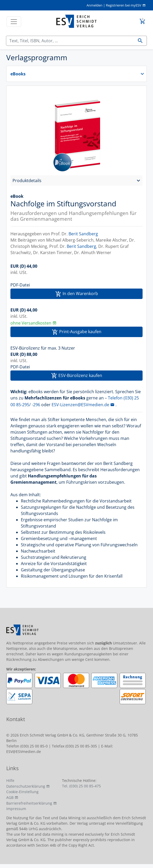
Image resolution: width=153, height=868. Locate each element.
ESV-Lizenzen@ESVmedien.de (80, 405)
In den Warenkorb (77, 294)
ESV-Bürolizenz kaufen (77, 376)
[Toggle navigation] (14, 22)
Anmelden (94, 5)
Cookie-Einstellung (22, 792)
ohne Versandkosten (31, 323)
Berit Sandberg (83, 234)
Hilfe (10, 780)
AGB (10, 797)
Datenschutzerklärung (26, 786)
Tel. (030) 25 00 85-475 (81, 786)
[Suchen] (70, 41)
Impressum (16, 809)
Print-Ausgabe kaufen (77, 332)
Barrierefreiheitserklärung (29, 803)
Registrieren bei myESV (124, 5)
